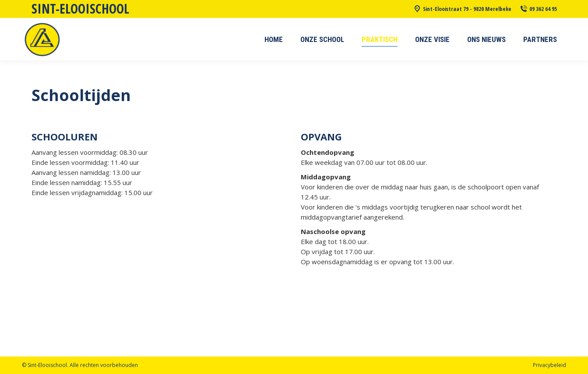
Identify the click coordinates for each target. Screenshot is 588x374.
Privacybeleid (549, 365)
